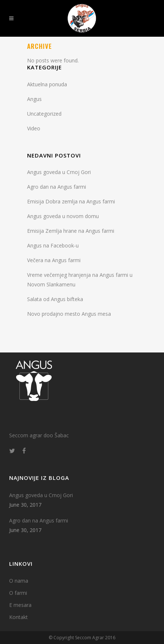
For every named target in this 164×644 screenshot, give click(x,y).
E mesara (20, 605)
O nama (19, 581)
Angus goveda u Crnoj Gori (59, 172)
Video (34, 128)
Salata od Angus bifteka (55, 299)
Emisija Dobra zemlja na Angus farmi (71, 201)
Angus (34, 99)
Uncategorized (44, 114)
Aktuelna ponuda (47, 84)
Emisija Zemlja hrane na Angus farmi (71, 231)
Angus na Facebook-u (53, 245)
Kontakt (18, 617)
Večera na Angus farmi (54, 260)
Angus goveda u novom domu (63, 216)
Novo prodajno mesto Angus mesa (69, 314)
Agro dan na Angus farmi (57, 187)
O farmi (18, 593)
